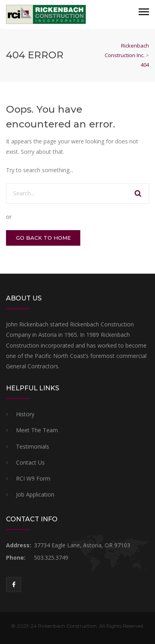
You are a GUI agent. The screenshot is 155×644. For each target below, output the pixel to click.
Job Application (35, 494)
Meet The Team (37, 430)
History (25, 414)
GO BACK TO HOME (43, 238)
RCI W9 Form (33, 478)
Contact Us (30, 462)
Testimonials (33, 446)
